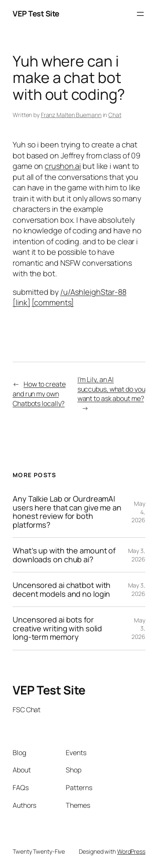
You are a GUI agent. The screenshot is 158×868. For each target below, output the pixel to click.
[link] (21, 302)
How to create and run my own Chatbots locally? (39, 394)
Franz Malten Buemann (71, 115)
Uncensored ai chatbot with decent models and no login (62, 589)
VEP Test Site (36, 13)
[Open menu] (140, 14)
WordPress (131, 851)
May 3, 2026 (137, 555)
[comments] (53, 302)
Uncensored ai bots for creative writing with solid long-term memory (57, 628)
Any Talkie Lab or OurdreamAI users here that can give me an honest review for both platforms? (67, 512)
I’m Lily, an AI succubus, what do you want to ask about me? (111, 389)
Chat (115, 115)
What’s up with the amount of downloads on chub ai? (64, 555)
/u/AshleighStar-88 (93, 292)
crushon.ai (63, 166)
